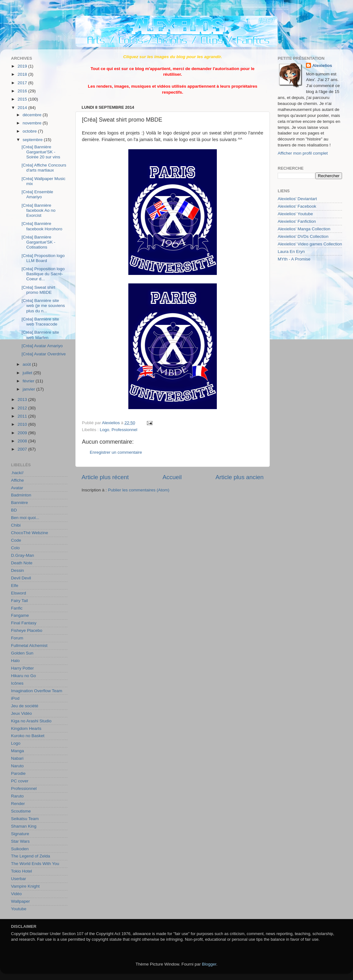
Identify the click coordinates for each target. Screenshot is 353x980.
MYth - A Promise (294, 259)
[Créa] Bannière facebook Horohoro (42, 226)
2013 (23, 400)
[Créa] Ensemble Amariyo (37, 194)
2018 (23, 74)
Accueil (172, 477)
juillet (28, 373)
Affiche (17, 480)
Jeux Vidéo (21, 713)
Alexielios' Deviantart (297, 199)
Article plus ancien (240, 477)
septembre (33, 140)
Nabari (17, 758)
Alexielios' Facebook (297, 206)
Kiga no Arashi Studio (31, 721)
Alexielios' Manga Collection (304, 229)
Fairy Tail (19, 601)
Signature (20, 834)
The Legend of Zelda (31, 856)
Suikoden (20, 849)
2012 (23, 408)
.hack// (17, 473)
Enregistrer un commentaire (116, 452)
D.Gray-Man (23, 555)
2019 (23, 66)
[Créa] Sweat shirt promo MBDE (38, 290)
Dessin (17, 570)
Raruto (17, 796)
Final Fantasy (24, 623)
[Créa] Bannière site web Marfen (40, 335)
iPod (15, 698)
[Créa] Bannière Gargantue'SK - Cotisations (39, 242)
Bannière (19, 503)
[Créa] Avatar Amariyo (42, 346)
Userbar (19, 879)
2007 (23, 449)
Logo (104, 430)
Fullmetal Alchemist (29, 646)
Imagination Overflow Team (37, 691)
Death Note (22, 563)
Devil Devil (21, 578)
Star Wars (20, 841)
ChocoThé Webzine (29, 533)
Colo (15, 548)
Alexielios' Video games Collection (310, 244)
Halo (15, 661)
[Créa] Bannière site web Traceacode (40, 322)
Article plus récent (105, 477)
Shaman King (24, 826)
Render (18, 804)
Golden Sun (22, 653)
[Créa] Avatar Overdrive (44, 354)
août (27, 364)
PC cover (20, 781)
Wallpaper (20, 901)
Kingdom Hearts (26, 728)
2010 (23, 424)
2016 (23, 91)
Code (16, 540)
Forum (17, 638)
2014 (23, 108)
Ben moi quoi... (25, 518)
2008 (23, 441)
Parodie (18, 773)
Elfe (15, 586)
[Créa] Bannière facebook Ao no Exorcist (39, 210)
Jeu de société (25, 706)
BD (14, 510)
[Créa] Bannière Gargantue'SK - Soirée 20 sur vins (41, 152)
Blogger (209, 964)
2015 (23, 99)
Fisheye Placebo (27, 630)
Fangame (20, 615)
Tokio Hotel (21, 871)
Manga (17, 751)
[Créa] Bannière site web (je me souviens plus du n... (43, 306)
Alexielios (322, 66)
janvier (29, 389)
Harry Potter (22, 668)
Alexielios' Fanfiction (297, 221)
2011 (23, 416)
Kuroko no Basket (28, 736)
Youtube (19, 909)
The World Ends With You (35, 864)
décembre (33, 115)
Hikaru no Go (24, 676)
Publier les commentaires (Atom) (139, 490)
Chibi (16, 525)
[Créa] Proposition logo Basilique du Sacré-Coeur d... (43, 274)
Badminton (21, 495)
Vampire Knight (25, 886)
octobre (30, 131)
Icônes (17, 683)
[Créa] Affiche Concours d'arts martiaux (44, 168)
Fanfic (17, 608)
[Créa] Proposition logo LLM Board (43, 258)
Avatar (17, 488)
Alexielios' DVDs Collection (303, 236)
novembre (33, 123)
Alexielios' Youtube (295, 214)
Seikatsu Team (25, 819)
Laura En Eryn (291, 252)
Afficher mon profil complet (303, 153)
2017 (23, 83)
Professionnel (125, 430)
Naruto (17, 766)
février (29, 381)
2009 (23, 433)
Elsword (19, 593)
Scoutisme (21, 811)
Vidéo (16, 894)
